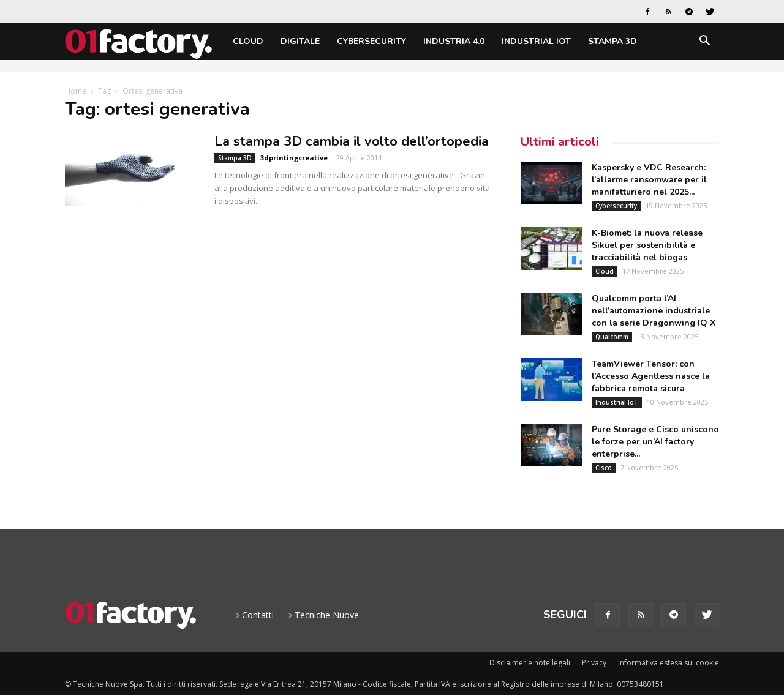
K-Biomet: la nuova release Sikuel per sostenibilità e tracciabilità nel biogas (647, 245)
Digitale (300, 41)
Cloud (248, 41)
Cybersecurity (371, 41)
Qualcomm (612, 337)
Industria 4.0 (454, 41)
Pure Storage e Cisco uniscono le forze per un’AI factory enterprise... (655, 442)
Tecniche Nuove (327, 615)
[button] (704, 43)
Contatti (258, 615)
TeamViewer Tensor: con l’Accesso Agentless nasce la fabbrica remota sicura (651, 376)
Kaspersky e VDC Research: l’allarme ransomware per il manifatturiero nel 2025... (649, 180)
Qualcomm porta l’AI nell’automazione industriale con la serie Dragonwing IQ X (654, 311)
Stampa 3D (612, 41)
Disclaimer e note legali (530, 663)
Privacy (594, 663)
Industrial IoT (536, 41)
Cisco (604, 468)
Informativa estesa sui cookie (669, 663)
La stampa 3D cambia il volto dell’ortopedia (352, 141)
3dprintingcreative (294, 158)
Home (76, 91)
